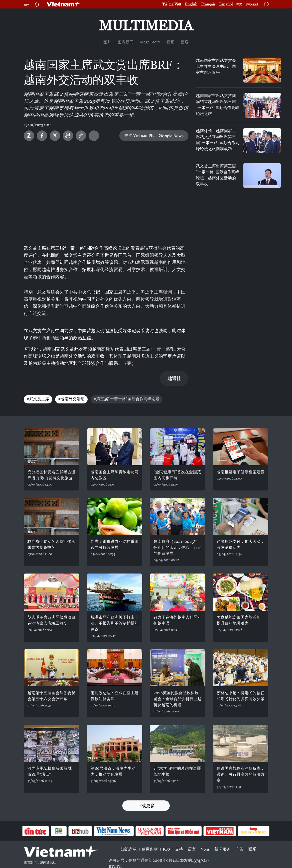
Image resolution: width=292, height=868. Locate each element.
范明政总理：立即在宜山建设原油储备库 (115, 696)
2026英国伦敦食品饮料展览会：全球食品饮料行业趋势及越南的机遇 (177, 699)
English (191, 4)
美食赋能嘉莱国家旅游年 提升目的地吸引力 (239, 620)
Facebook (42, 136)
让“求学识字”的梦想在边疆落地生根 (177, 771)
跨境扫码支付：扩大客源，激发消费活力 (241, 544)
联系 (252, 849)
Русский (252, 4)
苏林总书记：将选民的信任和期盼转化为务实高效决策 (241, 696)
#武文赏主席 (38, 399)
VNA (205, 849)
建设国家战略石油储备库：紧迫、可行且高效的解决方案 (241, 774)
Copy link (81, 136)
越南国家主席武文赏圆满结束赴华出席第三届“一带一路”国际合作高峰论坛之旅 (218, 105)
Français (208, 4)
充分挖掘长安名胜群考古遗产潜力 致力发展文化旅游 (51, 475)
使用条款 (150, 849)
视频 (170, 42)
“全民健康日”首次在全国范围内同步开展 (177, 475)
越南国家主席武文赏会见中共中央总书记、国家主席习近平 (216, 66)
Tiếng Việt (172, 4)
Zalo (29, 136)
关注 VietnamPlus (140, 136)
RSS (166, 849)
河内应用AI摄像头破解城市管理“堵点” (50, 771)
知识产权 (129, 849)
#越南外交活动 (71, 399)
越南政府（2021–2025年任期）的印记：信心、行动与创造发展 (177, 547)
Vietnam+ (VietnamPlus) (63, 4)
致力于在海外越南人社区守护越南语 (177, 620)
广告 (239, 849)
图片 (107, 42)
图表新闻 (126, 42)
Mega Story (150, 42)
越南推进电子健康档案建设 (241, 472)
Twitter (55, 136)
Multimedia (146, 26)
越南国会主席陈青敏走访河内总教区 (115, 475)
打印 (68, 136)
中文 (239, 4)
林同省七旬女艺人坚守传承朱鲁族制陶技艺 (51, 544)
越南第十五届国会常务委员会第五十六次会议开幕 (51, 696)
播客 (185, 42)
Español (226, 4)
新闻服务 (222, 849)
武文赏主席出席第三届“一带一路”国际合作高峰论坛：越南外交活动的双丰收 (218, 175)
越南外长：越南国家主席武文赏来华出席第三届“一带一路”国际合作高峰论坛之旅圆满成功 (218, 140)
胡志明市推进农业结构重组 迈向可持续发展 (115, 544)
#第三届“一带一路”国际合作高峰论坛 (127, 399)
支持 (179, 849)
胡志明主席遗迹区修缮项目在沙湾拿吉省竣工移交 (51, 620)
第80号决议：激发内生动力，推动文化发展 (113, 771)
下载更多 (146, 806)
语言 (192, 849)
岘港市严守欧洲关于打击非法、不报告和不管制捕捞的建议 (115, 623)
